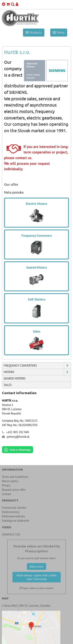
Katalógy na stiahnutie (16, 521)
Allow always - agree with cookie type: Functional (36, 577)
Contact (7, 494)
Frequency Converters (37, 366)
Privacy (6, 485)
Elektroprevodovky (13, 516)
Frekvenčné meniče (14, 508)
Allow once (36, 566)
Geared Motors (15, 378)
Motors (37, 372)
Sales (8, 385)
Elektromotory (11, 512)
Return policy (10, 481)
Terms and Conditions (15, 477)
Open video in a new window (36, 588)
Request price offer (14, 490)
